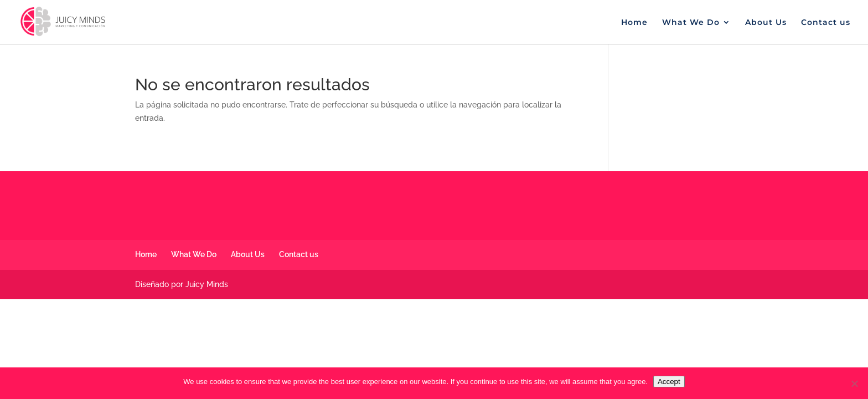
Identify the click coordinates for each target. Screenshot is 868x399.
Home (634, 23)
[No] (854, 383)
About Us (766, 23)
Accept (669, 382)
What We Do (691, 23)
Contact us (826, 23)
